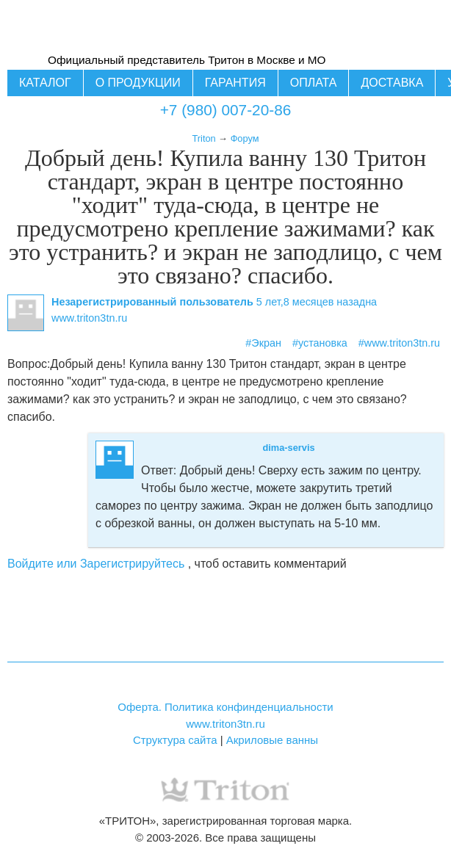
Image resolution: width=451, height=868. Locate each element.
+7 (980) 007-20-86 (226, 110)
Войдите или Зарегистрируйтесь (96, 564)
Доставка (392, 83)
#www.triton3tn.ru (399, 343)
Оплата (314, 83)
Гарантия (235, 83)
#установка (320, 343)
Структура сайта (175, 740)
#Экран (263, 343)
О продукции (138, 83)
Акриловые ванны (272, 740)
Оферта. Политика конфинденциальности (225, 707)
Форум (245, 138)
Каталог (45, 83)
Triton (203, 138)
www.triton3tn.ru (225, 724)
